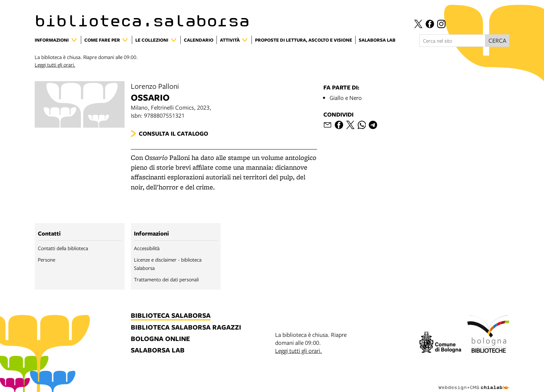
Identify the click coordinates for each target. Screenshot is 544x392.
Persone (46, 259)
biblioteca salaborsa (171, 316)
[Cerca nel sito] (452, 41)
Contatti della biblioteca (63, 248)
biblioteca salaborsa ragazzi (186, 328)
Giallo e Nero (346, 98)
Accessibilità (147, 248)
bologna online (160, 339)
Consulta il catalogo (173, 133)
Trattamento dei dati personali (166, 279)
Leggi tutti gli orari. (55, 65)
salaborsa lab (158, 351)
